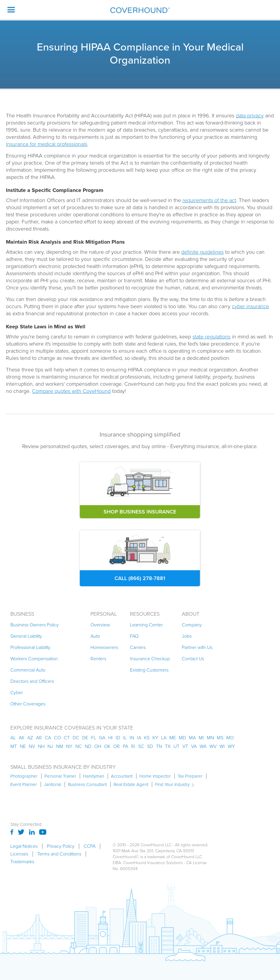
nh (41, 746)
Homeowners (104, 647)
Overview (100, 625)
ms (220, 738)
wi (222, 746)
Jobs (187, 636)
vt (185, 746)
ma (192, 738)
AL (13, 738)
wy (231, 746)
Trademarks (22, 862)
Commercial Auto (28, 670)
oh (98, 746)
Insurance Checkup (150, 659)
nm (60, 746)
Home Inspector (155, 776)
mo (230, 738)
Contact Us (193, 659)
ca (48, 738)
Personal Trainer (60, 776)
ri (133, 746)
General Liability (26, 636)
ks (147, 738)
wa (203, 746)
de (85, 738)
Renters (98, 659)
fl (94, 738)
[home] (140, 10)
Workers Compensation (34, 659)
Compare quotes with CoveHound (71, 391)
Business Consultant (87, 784)
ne (23, 746)
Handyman (94, 776)
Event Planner (24, 784)
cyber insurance (250, 306)
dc (76, 738)
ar (39, 738)
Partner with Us (197, 647)
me (173, 738)
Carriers (138, 647)
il (125, 738)
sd (150, 746)
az (30, 738)
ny (69, 746)
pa (125, 746)
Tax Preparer (190, 776)
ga (102, 738)
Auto (95, 636)
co (57, 738)
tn (159, 746)
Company (192, 625)
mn (210, 738)
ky (155, 738)
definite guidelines (202, 252)
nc (79, 746)
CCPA (90, 846)
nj (50, 746)
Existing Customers (149, 670)
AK (22, 738)
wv (213, 746)
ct (67, 738)
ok (107, 746)
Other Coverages (28, 704)
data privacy (250, 116)
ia (139, 738)
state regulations (211, 337)
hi (110, 738)
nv (32, 746)
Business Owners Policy (35, 625)
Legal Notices (24, 846)
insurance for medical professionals (47, 144)
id (118, 738)
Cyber (17, 693)
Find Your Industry (172, 784)
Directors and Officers (32, 681)
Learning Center (146, 625)
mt (14, 746)
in (132, 738)
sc (141, 746)
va (194, 746)
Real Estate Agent (131, 784)
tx (168, 746)
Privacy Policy (61, 846)
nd (88, 746)
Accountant (122, 776)
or (117, 746)
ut (176, 746)
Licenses (19, 854)
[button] (11, 10)
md (182, 738)
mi (201, 738)
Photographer (24, 776)
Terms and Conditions (59, 854)
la (164, 738)
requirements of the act (209, 200)
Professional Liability (30, 647)
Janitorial (52, 784)
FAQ (134, 636)
